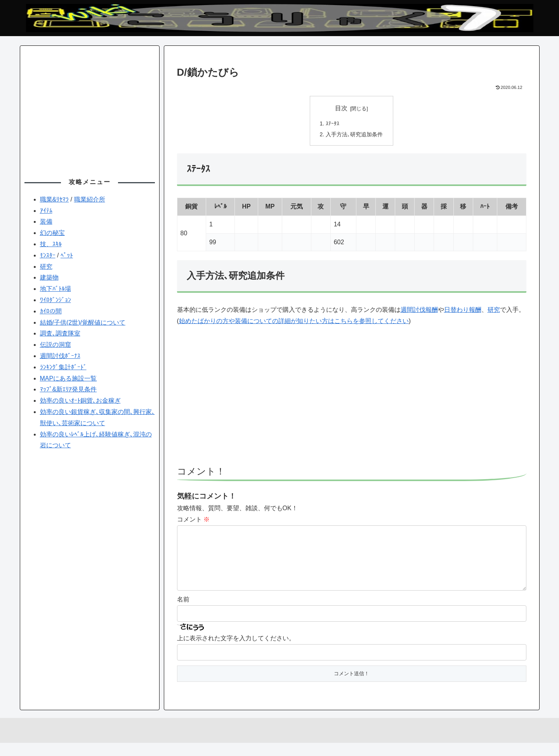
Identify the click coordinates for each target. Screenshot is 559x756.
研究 (494, 310)
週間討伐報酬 (419, 310)
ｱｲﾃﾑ (46, 211)
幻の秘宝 (52, 233)
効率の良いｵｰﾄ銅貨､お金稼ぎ (80, 401)
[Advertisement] (352, 401)
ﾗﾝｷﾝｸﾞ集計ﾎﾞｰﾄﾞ (63, 367)
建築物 (49, 277)
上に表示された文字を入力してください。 (236, 651)
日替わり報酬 (463, 310)
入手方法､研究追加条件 (354, 135)
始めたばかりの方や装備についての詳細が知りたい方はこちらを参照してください (294, 322)
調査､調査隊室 (60, 333)
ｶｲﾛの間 (51, 311)
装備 (46, 222)
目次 (341, 108)
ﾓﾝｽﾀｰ (48, 255)
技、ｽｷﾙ (51, 244)
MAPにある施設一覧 (69, 378)
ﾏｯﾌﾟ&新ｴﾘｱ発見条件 (69, 389)
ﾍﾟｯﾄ (67, 255)
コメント (193, 520)
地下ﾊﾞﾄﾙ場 (56, 289)
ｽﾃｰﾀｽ (332, 124)
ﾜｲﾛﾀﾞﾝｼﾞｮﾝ (56, 300)
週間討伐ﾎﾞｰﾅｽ (60, 356)
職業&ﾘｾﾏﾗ (55, 199)
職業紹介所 (90, 199)
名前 (183, 613)
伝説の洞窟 (56, 345)
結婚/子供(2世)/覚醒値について (83, 322)
